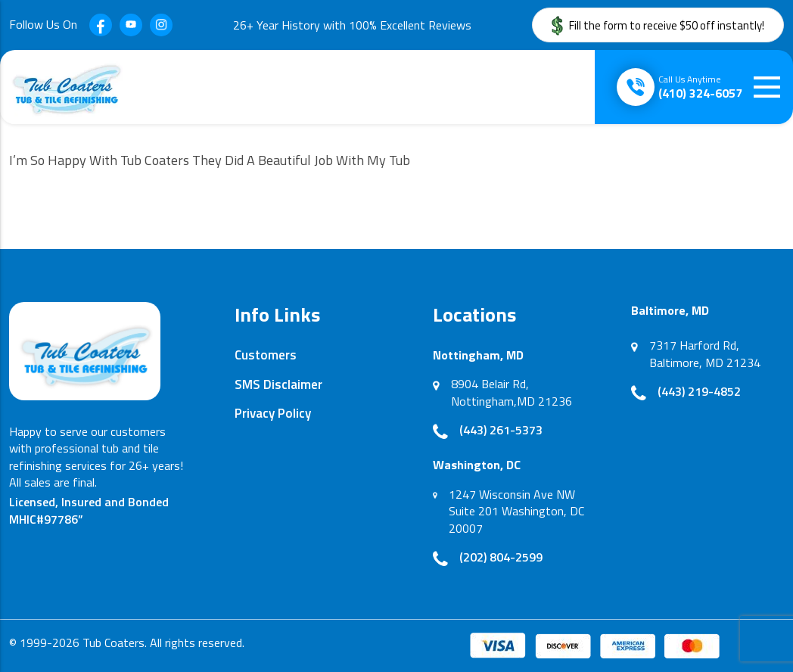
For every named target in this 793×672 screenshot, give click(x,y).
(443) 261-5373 (501, 430)
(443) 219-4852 (699, 391)
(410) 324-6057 (700, 87)
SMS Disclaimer (278, 384)
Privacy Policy (273, 413)
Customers (266, 355)
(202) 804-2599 (501, 557)
